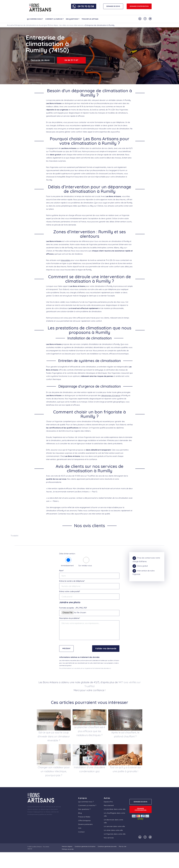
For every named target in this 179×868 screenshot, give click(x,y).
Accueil (10, 25)
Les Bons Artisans (37, 847)
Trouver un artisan (90, 19)
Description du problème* (70, 618)
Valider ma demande (106, 648)
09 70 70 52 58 (86, 6)
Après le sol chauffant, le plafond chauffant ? (125, 734)
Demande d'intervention (139, 6)
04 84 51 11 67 (71, 60)
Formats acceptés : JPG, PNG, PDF (73, 608)
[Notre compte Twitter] (150, 19)
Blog (80, 813)
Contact (81, 832)
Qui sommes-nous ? (35, 19)
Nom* (61, 571)
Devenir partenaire (85, 824)
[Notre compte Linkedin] (140, 19)
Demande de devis (40, 60)
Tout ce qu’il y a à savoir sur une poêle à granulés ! (125, 769)
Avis (80, 828)
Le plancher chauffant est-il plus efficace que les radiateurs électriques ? (89, 731)
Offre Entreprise (84, 821)
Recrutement (109, 805)
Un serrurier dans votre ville (114, 826)
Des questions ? (73, 19)
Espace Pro (108, 802)
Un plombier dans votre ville (115, 809)
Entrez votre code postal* (70, 591)
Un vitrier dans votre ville (113, 830)
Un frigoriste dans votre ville (115, 834)
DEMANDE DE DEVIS (113, 6)
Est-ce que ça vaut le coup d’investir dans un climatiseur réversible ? (54, 736)
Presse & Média (84, 817)
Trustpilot (14, 536)
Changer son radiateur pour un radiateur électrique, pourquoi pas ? (54, 771)
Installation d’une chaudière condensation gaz (89, 769)
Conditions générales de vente (107, 846)
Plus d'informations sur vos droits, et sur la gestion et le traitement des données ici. (85, 668)
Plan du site (123, 846)
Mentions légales (67, 846)
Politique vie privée (68, 849)
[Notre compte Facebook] (145, 19)
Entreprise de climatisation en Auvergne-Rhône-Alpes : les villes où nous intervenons (49, 25)
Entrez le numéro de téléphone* (72, 581)
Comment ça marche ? (54, 19)
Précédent (66, 648)
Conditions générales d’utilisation (85, 846)
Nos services (109, 838)
